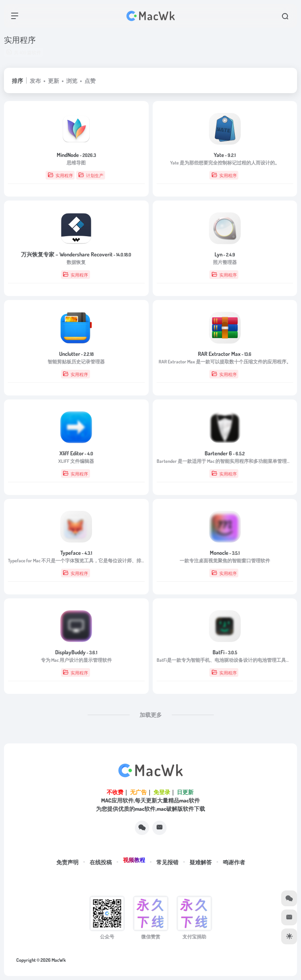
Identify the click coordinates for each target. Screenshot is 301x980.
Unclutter (76, 354)
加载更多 (151, 715)
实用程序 (60, 175)
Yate (225, 155)
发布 (35, 81)
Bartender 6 (225, 453)
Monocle (225, 553)
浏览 (72, 81)
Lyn (225, 254)
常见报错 (167, 862)
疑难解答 (201, 862)
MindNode (76, 155)
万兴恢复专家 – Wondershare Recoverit (76, 254)
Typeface (76, 553)
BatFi (225, 652)
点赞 (90, 81)
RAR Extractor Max (225, 354)
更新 (54, 81)
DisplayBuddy (76, 652)
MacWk (59, 960)
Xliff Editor (76, 453)
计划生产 (91, 175)
